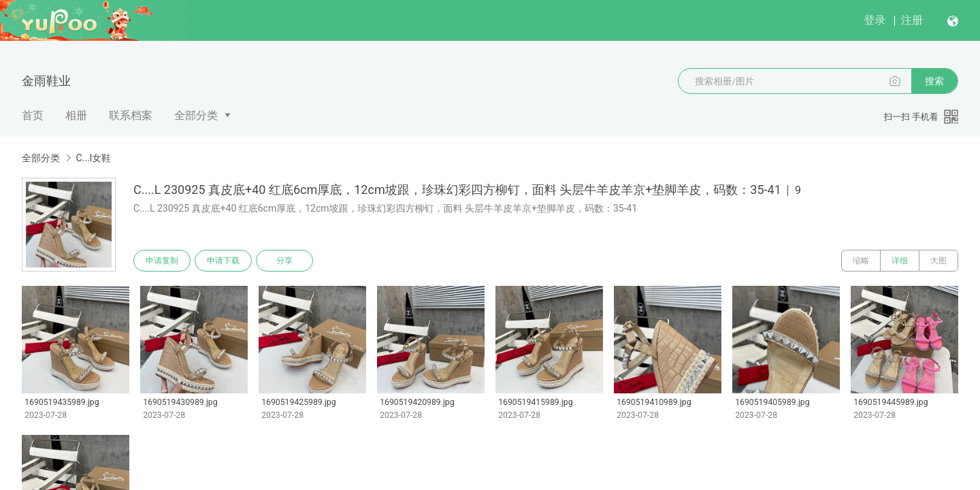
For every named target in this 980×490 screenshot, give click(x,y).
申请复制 (162, 261)
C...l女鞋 (93, 158)
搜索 (934, 81)
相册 (76, 115)
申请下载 (223, 261)
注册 (912, 20)
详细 (900, 261)
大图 (938, 261)
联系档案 (131, 115)
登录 (875, 20)
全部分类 (196, 115)
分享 (284, 261)
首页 (33, 115)
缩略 (861, 261)
